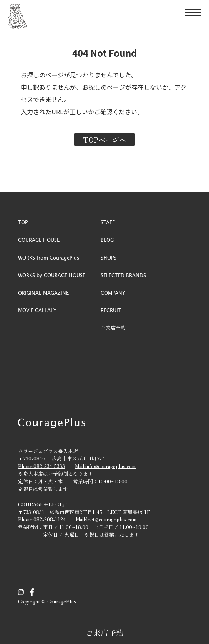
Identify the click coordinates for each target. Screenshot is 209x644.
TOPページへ (104, 140)
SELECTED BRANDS (123, 275)
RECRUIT (111, 310)
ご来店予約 (104, 633)
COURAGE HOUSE (39, 240)
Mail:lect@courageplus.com (106, 519)
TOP (23, 222)
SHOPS (109, 257)
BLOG (107, 240)
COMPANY (113, 293)
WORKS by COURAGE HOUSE (52, 275)
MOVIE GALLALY (37, 310)
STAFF (108, 222)
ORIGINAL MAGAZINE (43, 293)
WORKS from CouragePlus (49, 257)
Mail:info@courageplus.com (105, 466)
